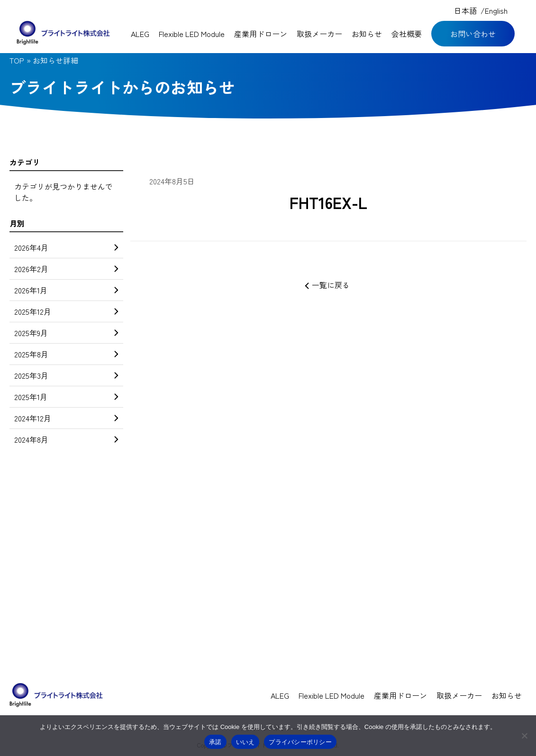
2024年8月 (66, 439)
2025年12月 (66, 311)
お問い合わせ (473, 34)
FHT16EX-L (328, 202)
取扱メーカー (319, 34)
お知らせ (367, 34)
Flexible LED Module (192, 34)
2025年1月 (66, 397)
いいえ (245, 742)
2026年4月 (66, 247)
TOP (17, 60)
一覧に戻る (328, 285)
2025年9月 (66, 333)
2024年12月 (66, 418)
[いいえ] (524, 736)
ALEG (140, 34)
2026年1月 (66, 290)
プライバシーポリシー (300, 742)
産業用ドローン (261, 34)
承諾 (215, 742)
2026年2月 (66, 269)
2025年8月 (66, 354)
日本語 (465, 10)
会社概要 (407, 34)
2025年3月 (66, 375)
